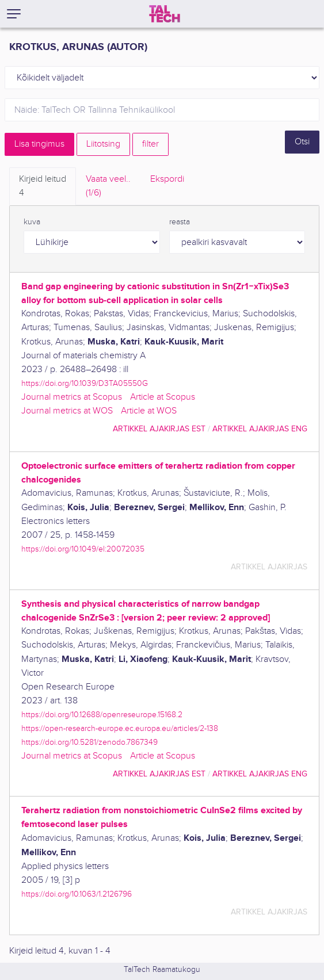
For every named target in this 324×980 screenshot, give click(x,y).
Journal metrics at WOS (67, 411)
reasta (180, 222)
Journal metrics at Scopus (72, 397)
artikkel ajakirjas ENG (260, 429)
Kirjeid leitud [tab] (43, 187)
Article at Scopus (163, 397)
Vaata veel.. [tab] (108, 187)
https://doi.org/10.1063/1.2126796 (77, 894)
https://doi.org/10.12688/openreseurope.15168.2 (102, 715)
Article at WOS (149, 411)
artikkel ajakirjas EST (159, 429)
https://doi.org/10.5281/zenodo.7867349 (89, 742)
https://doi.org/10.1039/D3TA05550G (85, 383)
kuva (32, 222)
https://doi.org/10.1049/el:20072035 (83, 549)
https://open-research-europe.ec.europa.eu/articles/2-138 (120, 728)
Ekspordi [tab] (167, 179)
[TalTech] (165, 14)
